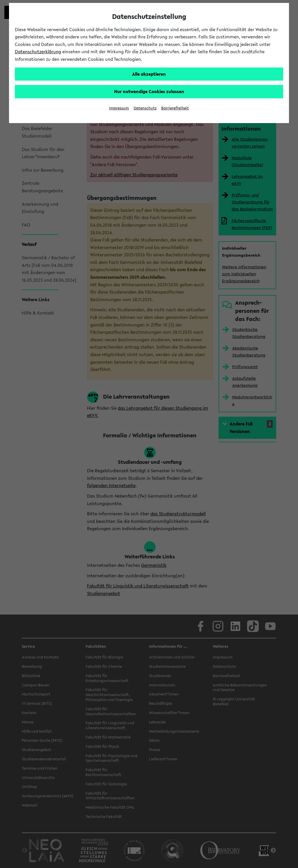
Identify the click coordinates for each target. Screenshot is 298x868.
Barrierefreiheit (175, 108)
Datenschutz (145, 108)
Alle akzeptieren (149, 74)
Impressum (119, 108)
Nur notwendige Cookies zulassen (149, 91)
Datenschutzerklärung (38, 52)
